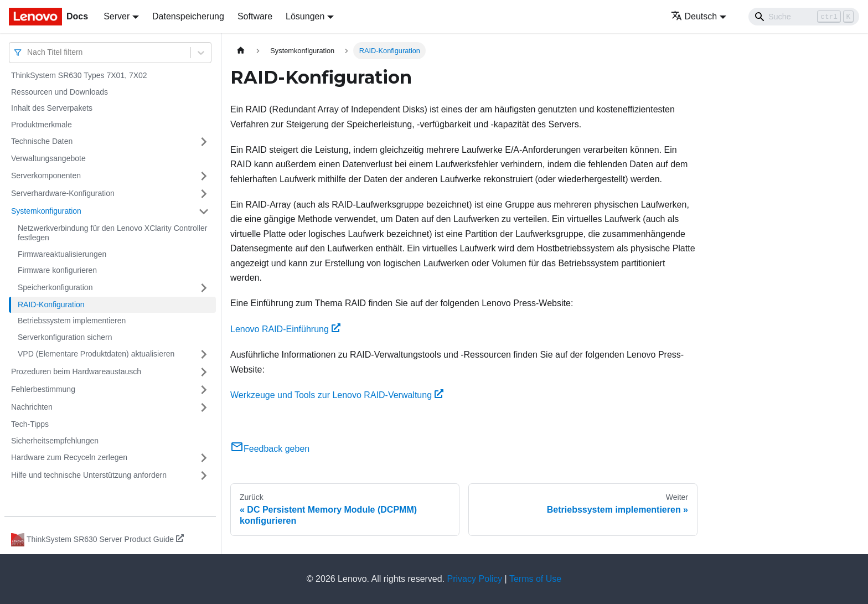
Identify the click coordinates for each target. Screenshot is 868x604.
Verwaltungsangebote (48, 158)
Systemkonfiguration (46, 211)
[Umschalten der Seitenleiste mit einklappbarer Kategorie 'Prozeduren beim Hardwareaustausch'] (204, 372)
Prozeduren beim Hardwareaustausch (76, 371)
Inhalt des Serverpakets (52, 108)
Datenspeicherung (188, 16)
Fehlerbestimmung (43, 389)
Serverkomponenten (46, 175)
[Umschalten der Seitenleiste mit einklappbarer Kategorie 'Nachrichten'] (204, 407)
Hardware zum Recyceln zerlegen (69, 457)
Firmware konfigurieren (57, 270)
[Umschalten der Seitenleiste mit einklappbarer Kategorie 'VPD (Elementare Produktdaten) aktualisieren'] (204, 354)
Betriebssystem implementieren (72, 321)
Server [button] (117, 16)
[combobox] (28, 52)
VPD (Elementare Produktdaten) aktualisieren (96, 354)
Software (255, 16)
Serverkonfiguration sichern (65, 337)
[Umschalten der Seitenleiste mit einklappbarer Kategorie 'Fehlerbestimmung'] (204, 390)
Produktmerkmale (42, 125)
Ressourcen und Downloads (60, 92)
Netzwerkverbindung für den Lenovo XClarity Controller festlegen (112, 233)
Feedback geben (270, 449)
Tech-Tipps (30, 424)
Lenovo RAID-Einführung (285, 329)
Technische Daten (42, 141)
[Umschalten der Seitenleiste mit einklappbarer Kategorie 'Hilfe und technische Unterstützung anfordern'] (204, 476)
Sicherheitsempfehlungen (55, 441)
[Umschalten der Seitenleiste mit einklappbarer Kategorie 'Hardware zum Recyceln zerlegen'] (204, 458)
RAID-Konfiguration (51, 304)
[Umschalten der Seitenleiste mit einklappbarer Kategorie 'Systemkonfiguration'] (204, 211)
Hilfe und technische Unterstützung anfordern (89, 475)
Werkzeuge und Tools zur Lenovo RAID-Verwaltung (337, 395)
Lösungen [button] (305, 16)
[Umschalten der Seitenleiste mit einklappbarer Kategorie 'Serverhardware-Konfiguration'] (204, 194)
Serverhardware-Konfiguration (63, 193)
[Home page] (241, 51)
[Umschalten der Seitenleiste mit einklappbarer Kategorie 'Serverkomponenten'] (204, 176)
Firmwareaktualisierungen (62, 254)
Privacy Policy (475, 579)
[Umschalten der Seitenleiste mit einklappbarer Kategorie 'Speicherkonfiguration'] (204, 288)
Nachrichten (32, 407)
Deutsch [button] (694, 16)
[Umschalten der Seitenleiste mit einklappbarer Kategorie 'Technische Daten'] (204, 142)
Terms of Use (535, 579)
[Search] (804, 17)
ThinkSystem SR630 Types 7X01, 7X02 (79, 75)
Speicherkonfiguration (55, 287)
